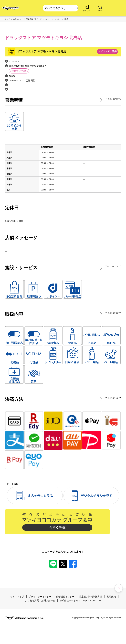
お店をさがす (18, 19)
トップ (7, 19)
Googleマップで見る (19, 71)
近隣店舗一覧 (31, 19)
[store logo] (11, 8)
